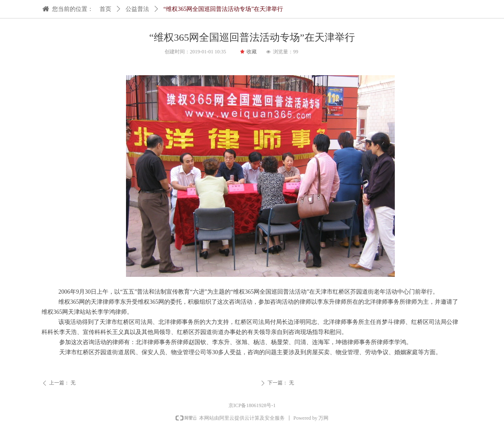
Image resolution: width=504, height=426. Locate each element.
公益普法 (137, 9)
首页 (105, 9)
